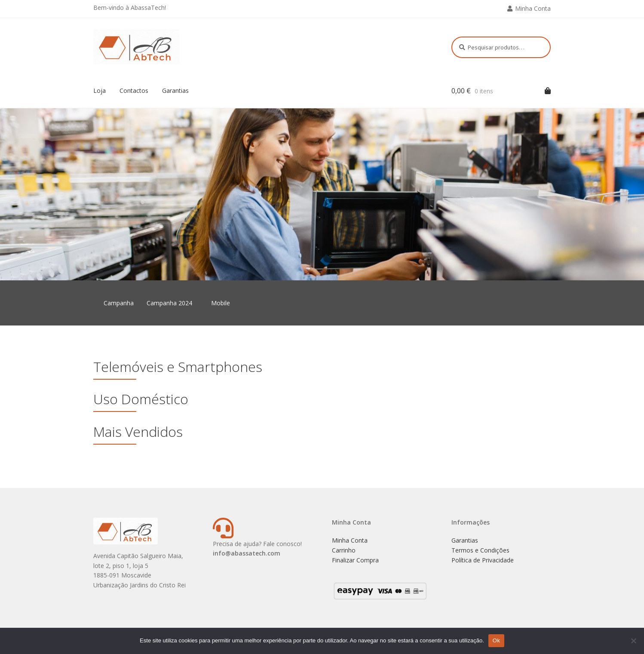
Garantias (175, 91)
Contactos (134, 91)
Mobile (221, 303)
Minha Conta (533, 8)
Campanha (119, 303)
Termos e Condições (480, 550)
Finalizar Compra (355, 560)
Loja (100, 91)
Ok (496, 640)
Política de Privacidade (483, 560)
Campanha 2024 (169, 303)
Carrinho (344, 550)
